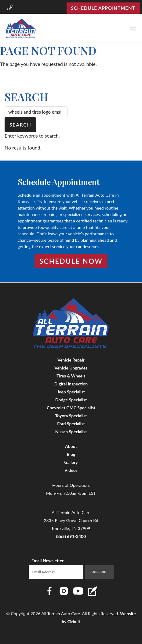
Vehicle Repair (71, 360)
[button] (10, 8)
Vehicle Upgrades (71, 368)
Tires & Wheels (71, 376)
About (71, 446)
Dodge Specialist (71, 400)
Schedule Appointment (103, 8)
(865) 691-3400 (71, 536)
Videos (71, 470)
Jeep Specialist (71, 392)
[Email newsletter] (56, 572)
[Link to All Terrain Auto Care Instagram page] (64, 591)
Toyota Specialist (71, 416)
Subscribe (99, 572)
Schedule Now (71, 261)
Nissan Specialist (71, 432)
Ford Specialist (71, 424)
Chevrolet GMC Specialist (71, 408)
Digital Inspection (71, 384)
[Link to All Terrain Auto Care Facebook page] (49, 591)
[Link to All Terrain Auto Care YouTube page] (78, 591)
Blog (71, 454)
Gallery (71, 462)
